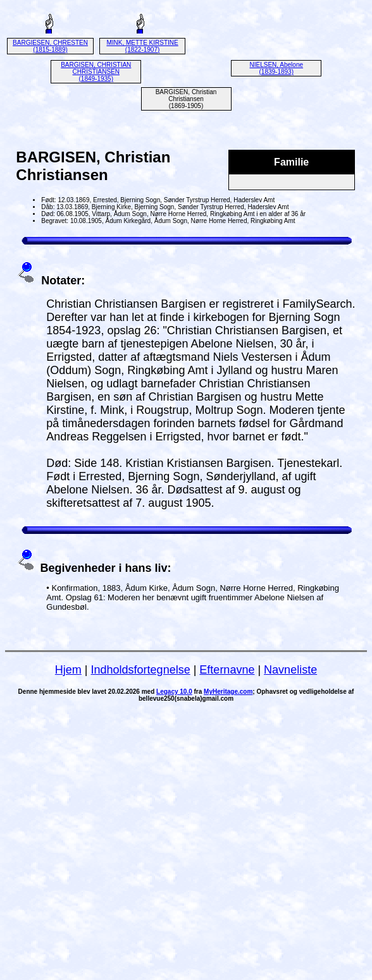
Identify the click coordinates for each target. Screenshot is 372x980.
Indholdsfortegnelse (141, 670)
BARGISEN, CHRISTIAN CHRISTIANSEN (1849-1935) (96, 72)
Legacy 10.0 (174, 692)
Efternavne (227, 670)
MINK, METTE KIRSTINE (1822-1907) (142, 46)
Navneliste (290, 670)
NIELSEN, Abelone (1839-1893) (277, 68)
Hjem (68, 670)
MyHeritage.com (228, 692)
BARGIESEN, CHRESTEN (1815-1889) (50, 46)
